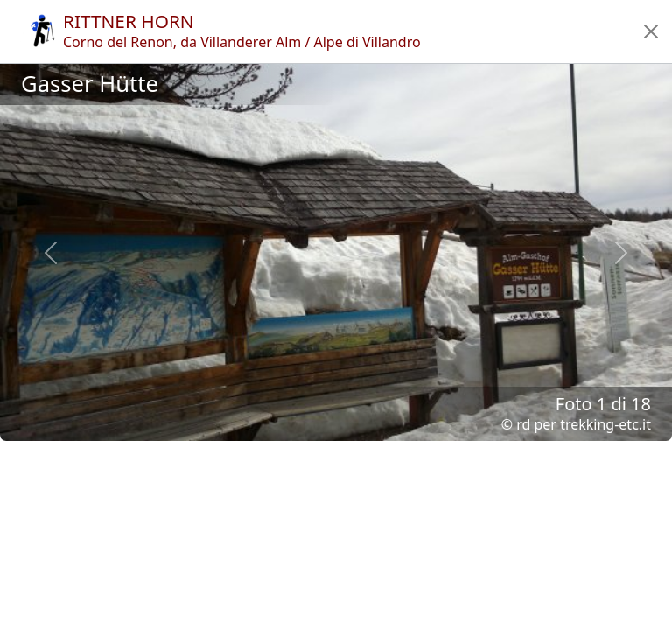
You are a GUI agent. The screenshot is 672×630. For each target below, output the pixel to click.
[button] (651, 31)
